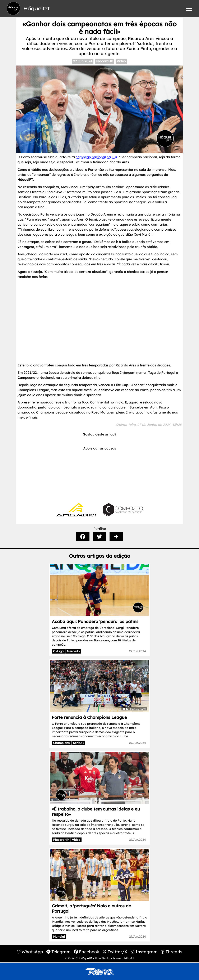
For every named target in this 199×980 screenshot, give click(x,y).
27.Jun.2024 (83, 61)
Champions (61, 743)
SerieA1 (78, 743)
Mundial (59, 937)
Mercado (73, 651)
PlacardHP (105, 61)
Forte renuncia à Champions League (89, 717)
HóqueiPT (87, 958)
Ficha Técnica (103, 958)
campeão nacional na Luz (97, 157)
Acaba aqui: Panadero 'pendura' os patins (95, 621)
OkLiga (58, 651)
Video (121, 61)
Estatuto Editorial (123, 958)
